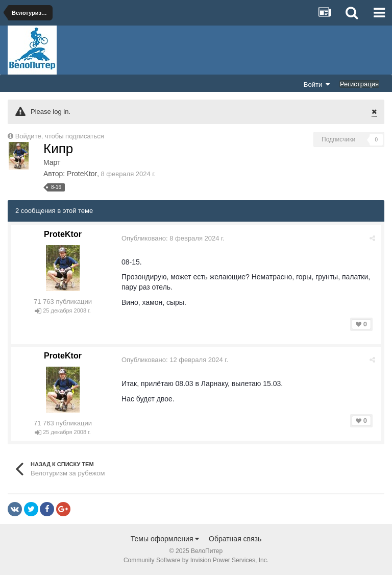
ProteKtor (82, 174)
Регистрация (359, 84)
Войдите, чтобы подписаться (60, 136)
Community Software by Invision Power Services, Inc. (196, 560)
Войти (317, 84)
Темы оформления (165, 539)
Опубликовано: (173, 238)
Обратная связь (235, 539)
